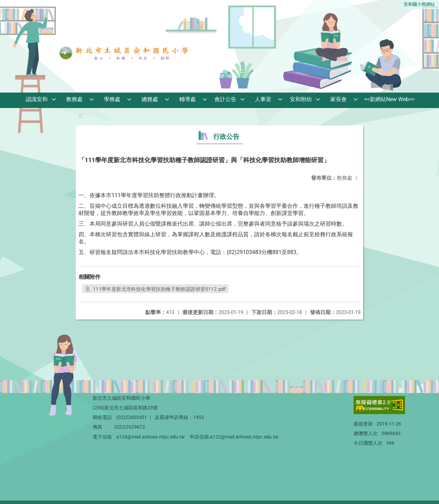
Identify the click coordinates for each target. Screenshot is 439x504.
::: (81, 115)
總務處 (150, 99)
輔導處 (188, 99)
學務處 (112, 99)
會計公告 (225, 99)
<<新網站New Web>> (389, 99)
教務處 (74, 99)
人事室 (263, 99)
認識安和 (37, 99)
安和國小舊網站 (419, 4)
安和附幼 (301, 99)
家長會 (339, 99)
